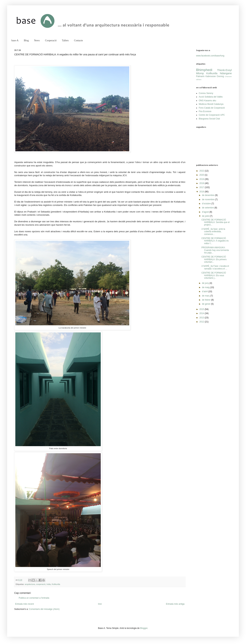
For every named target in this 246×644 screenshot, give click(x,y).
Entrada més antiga (175, 604)
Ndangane (226, 73)
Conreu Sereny (206, 93)
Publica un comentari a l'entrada (34, 598)
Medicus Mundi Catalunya (211, 104)
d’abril (205, 291)
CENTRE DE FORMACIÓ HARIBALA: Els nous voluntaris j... (214, 275)
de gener (207, 304)
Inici (100, 604)
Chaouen (228, 76)
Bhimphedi (204, 70)
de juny (206, 283)
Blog (26, 40)
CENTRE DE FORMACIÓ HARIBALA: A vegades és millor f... (215, 241)
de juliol (206, 216)
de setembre (208, 208)
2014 (202, 313)
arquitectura (30, 584)
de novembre (208, 199)
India (49, 584)
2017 (202, 187)
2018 (202, 183)
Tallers (65, 40)
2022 (202, 171)
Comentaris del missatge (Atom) (44, 609)
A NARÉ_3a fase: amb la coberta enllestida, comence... (213, 232)
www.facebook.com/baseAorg (210, 56)
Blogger (144, 628)
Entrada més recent (25, 604)
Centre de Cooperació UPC (212, 115)
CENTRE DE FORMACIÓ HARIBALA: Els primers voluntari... (214, 259)
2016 (202, 192)
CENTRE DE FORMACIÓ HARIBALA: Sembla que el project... (216, 222)
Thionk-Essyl (224, 70)
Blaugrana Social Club (209, 119)
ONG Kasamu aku (207, 101)
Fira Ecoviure (205, 111)
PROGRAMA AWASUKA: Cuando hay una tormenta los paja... (215, 250)
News (37, 40)
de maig (206, 287)
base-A (15, 40)
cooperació (41, 584)
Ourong (220, 76)
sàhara (199, 79)
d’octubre (207, 204)
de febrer (207, 300)
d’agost (206, 212)
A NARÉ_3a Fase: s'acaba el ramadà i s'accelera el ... (215, 267)
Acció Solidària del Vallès (211, 97)
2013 (202, 318)
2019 (202, 179)
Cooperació (51, 40)
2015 (202, 309)
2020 (202, 175)
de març (206, 296)
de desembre (208, 195)
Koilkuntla (56, 584)
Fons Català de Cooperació (212, 108)
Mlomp (200, 73)
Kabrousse (211, 76)
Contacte (78, 40)
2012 (202, 322)
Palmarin (200, 76)
